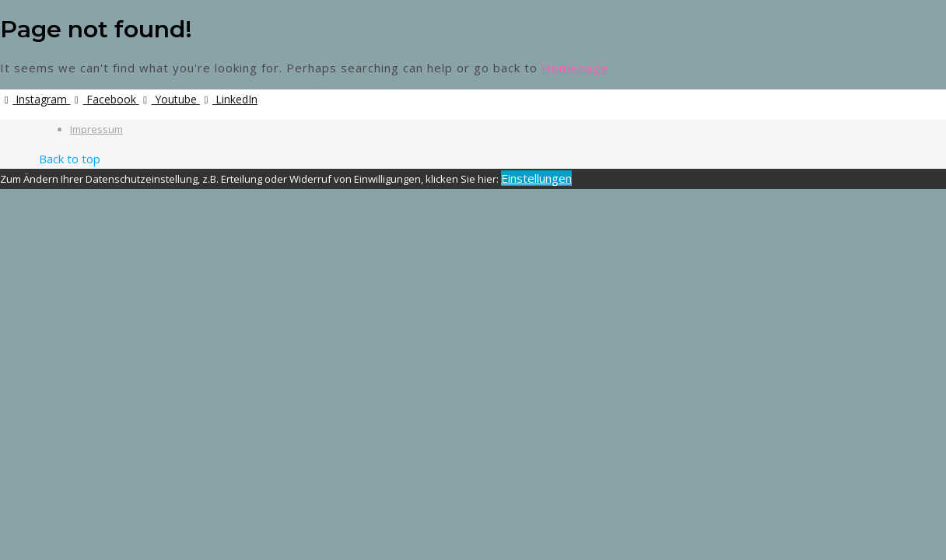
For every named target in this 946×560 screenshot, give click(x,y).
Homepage (575, 68)
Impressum (96, 129)
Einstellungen (536, 178)
